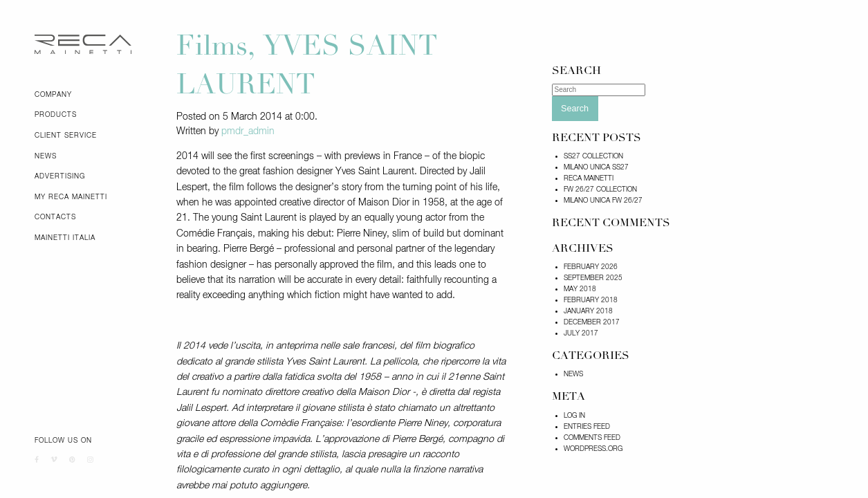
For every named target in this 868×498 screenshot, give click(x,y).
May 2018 (580, 289)
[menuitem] (95, 95)
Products (56, 115)
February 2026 (591, 267)
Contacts (55, 217)
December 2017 (592, 322)
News (46, 156)
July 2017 (581, 333)
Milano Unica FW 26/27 (603, 201)
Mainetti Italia (65, 238)
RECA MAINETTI (589, 178)
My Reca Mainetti (71, 197)
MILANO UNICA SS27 (596, 167)
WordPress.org (593, 449)
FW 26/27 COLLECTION (600, 190)
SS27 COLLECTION (593, 156)
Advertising (60, 176)
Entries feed (587, 427)
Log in (574, 416)
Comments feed (592, 438)
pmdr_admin (248, 131)
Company (53, 95)
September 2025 (593, 278)
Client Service (66, 136)
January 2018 (588, 311)
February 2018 (591, 300)
